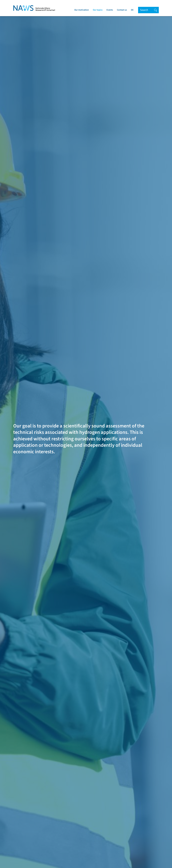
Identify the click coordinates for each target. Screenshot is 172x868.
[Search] (145, 10)
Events (110, 10)
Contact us (122, 10)
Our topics (98, 10)
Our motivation (82, 10)
